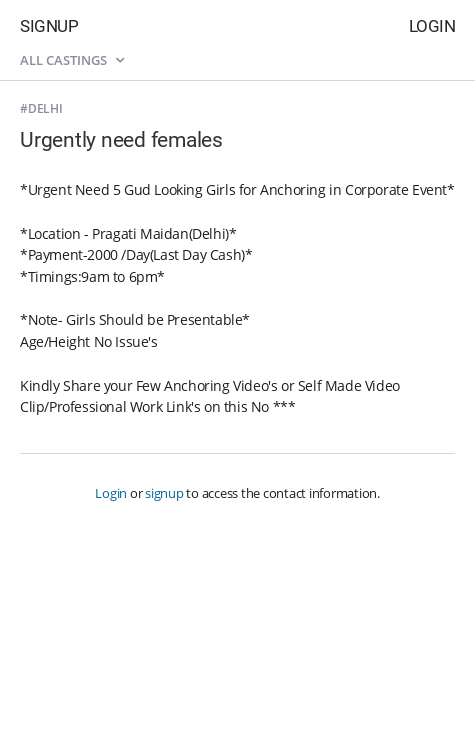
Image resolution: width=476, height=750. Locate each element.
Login (432, 26)
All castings (72, 60)
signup (164, 493)
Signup (49, 26)
